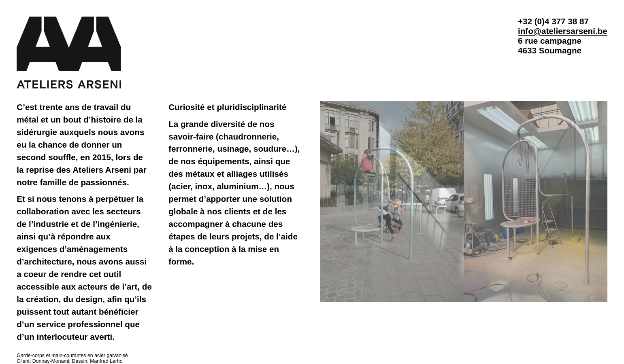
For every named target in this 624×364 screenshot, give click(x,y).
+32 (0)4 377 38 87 (553, 21)
